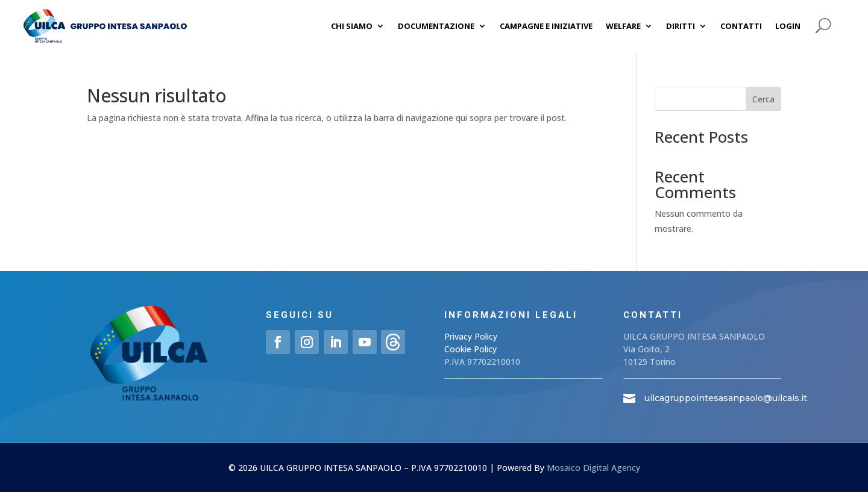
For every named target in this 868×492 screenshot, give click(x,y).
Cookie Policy (470, 349)
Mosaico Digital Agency (593, 468)
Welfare (623, 26)
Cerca (763, 99)
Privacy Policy (471, 336)
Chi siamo (352, 26)
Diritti (681, 26)
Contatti (741, 26)
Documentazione (436, 26)
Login (788, 26)
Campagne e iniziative (546, 26)
